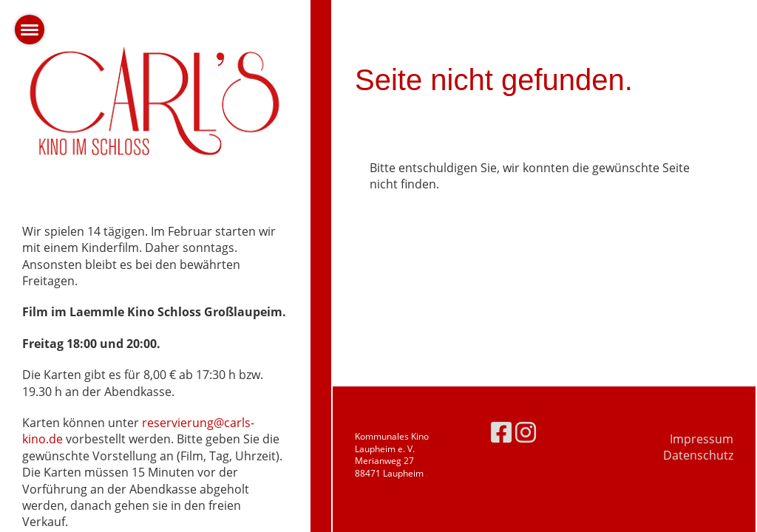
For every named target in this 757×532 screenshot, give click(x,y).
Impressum (702, 439)
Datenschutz (698, 455)
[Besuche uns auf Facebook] (501, 432)
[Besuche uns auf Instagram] (526, 432)
